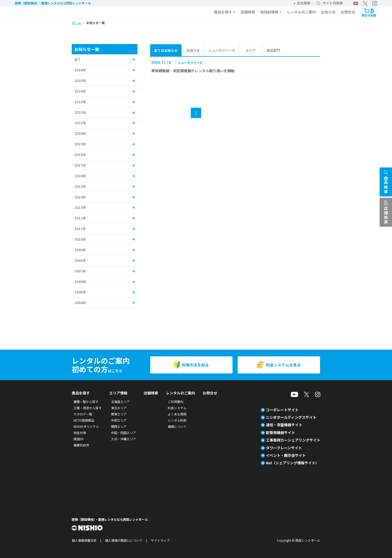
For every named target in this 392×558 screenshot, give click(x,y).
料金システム (177, 408)
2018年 (80, 155)
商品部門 (273, 50)
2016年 (80, 176)
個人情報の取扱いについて (124, 540)
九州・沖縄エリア (124, 439)
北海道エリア (120, 402)
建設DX (79, 439)
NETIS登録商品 (84, 420)
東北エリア (119, 408)
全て (78, 59)
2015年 (80, 186)
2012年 (80, 218)
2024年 (80, 91)
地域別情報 (269, 12)
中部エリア (119, 420)
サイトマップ (160, 540)
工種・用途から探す (88, 408)
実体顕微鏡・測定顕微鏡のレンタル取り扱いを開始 (193, 71)
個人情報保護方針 (84, 540)
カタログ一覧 (83, 414)
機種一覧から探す (86, 402)
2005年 (80, 292)
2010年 (80, 239)
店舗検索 (248, 12)
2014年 (80, 197)
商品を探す (223, 12)
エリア (251, 50)
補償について (177, 426)
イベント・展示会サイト (286, 455)
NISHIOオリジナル (86, 426)
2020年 (80, 133)
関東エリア (119, 414)
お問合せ (348, 12)
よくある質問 (177, 414)
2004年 (80, 303)
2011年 (80, 229)
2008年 (80, 260)
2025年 (80, 81)
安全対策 (80, 433)
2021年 (80, 123)
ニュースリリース (222, 50)
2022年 (80, 112)
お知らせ (328, 12)
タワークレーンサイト (284, 448)
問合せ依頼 (369, 12)
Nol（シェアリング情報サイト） (292, 463)
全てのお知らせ (166, 50)
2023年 (80, 102)
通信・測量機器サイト (284, 425)
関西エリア (119, 426)
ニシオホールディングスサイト (291, 417)
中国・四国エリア (124, 433)
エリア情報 (118, 393)
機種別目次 (81, 445)
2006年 (80, 282)
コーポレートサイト (282, 410)
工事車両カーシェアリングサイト (293, 440)
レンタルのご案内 (301, 12)
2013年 (80, 207)
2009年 (80, 250)
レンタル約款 (177, 420)
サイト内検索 (330, 3)
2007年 (80, 271)
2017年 (80, 165)
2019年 (80, 144)
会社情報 (303, 3)
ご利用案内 (176, 402)
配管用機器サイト (280, 432)
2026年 (80, 70)
